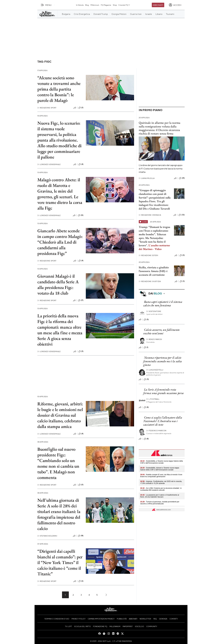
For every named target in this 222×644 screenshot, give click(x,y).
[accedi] (175, 5)
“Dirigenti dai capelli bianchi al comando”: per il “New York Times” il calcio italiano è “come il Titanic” (60, 562)
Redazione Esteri (148, 255)
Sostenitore (154, 311)
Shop (115, 5)
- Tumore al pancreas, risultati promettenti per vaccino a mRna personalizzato (160, 503)
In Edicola (80, 5)
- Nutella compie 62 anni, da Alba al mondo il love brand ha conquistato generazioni (161, 476)
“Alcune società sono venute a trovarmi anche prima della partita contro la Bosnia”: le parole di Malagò (59, 89)
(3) (182, 281)
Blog (87, 5)
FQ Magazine (106, 5)
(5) (81, 351)
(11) (146, 379)
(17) (81, 300)
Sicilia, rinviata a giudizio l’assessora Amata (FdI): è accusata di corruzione (154, 271)
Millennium (95, 5)
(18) (81, 536)
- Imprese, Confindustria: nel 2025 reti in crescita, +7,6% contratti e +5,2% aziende (161, 482)
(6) (81, 581)
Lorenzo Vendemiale (49, 164)
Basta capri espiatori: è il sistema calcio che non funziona (163, 303)
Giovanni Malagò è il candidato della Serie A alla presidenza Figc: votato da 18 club (58, 285)
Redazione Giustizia (150, 281)
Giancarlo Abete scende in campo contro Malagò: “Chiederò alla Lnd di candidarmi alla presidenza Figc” (60, 242)
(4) (81, 164)
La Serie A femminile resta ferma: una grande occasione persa (163, 391)
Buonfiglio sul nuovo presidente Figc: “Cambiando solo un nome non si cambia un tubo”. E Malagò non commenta (58, 463)
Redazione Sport (47, 108)
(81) (182, 178)
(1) (146, 347)
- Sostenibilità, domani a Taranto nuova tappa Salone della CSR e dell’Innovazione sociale (160, 469)
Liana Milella (147, 178)
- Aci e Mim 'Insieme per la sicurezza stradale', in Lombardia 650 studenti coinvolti (161, 489)
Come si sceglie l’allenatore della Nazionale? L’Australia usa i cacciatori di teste (163, 421)
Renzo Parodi (154, 339)
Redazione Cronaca (150, 215)
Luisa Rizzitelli (155, 370)
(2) (81, 108)
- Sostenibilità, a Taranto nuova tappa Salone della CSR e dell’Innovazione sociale (161, 462)
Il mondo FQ (124, 5)
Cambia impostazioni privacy (101, 619)
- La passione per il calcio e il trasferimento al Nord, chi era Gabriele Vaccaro (160, 496)
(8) (146, 407)
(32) (182, 215)
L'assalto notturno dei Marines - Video (154, 247)
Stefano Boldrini (47, 536)
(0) (81, 485)
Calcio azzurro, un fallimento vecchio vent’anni (161, 331)
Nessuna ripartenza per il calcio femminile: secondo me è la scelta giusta (163, 361)
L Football (153, 399)
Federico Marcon (156, 431)
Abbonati (158, 5)
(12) (81, 215)
